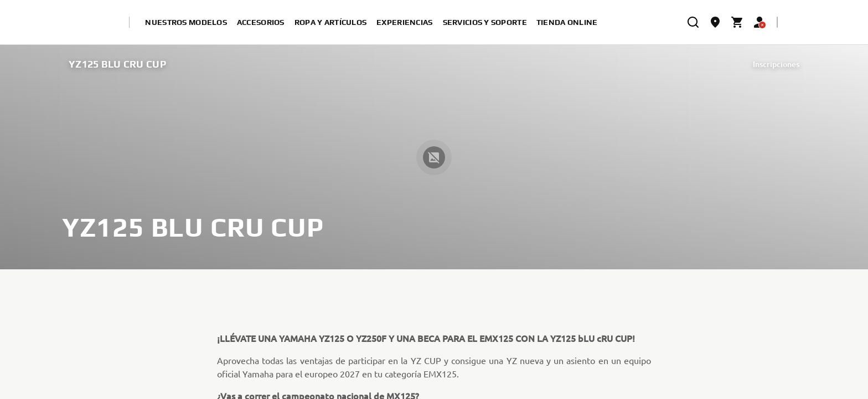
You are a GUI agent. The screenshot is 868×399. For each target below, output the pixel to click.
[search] (693, 22)
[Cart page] (737, 22)
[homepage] (88, 22)
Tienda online (567, 22)
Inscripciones (776, 64)
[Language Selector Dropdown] (795, 22)
